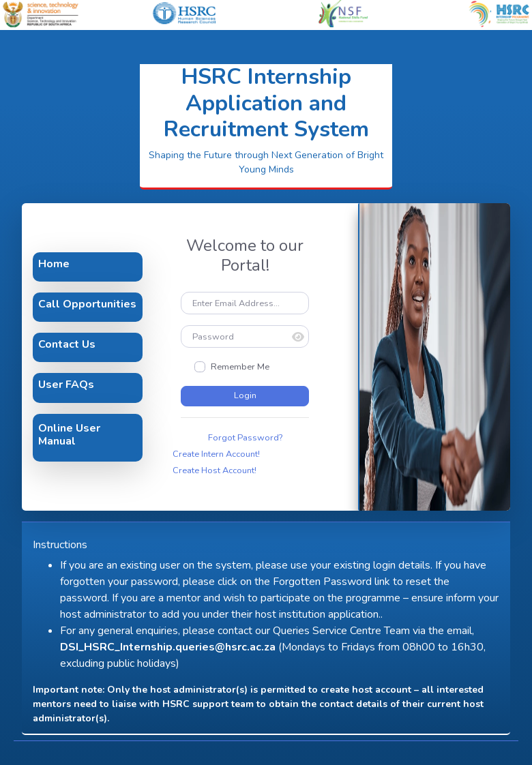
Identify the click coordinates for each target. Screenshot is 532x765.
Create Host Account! (215, 470)
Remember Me (240, 367)
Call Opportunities (87, 304)
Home (54, 264)
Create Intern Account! (216, 454)
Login (245, 395)
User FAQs (66, 385)
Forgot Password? (245, 438)
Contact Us (67, 344)
